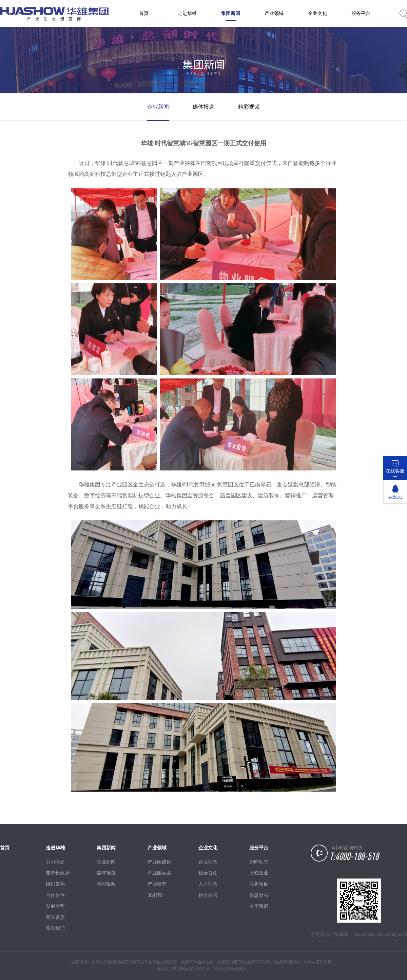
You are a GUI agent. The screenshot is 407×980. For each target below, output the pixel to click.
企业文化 (317, 13)
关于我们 (259, 906)
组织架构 (55, 884)
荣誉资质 (55, 917)
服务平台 (361, 13)
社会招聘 (208, 895)
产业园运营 (158, 873)
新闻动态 (259, 862)
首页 (144, 13)
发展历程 (55, 906)
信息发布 (259, 895)
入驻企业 (259, 873)
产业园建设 (158, 862)
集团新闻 (231, 13)
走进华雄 (187, 13)
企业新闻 (158, 107)
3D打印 (155, 895)
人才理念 (208, 884)
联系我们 (55, 928)
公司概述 (55, 862)
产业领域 (274, 13)
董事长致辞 (56, 873)
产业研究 (157, 884)
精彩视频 (249, 107)
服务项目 (259, 884)
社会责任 (208, 873)
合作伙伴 (55, 895)
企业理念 (208, 862)
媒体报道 (203, 107)
